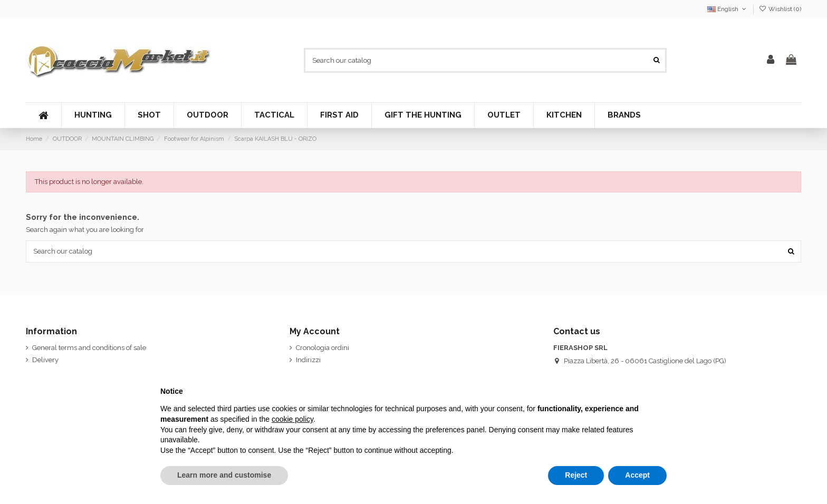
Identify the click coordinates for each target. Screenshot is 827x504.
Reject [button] (576, 475)
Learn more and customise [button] (224, 475)
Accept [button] (637, 475)
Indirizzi (308, 360)
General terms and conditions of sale (89, 348)
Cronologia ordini (323, 348)
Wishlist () (780, 9)
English (728, 9)
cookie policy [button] (292, 419)
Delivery (45, 360)
